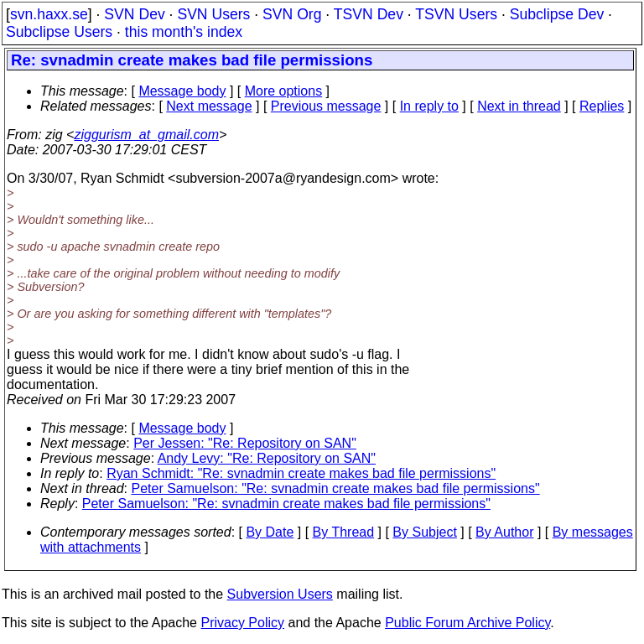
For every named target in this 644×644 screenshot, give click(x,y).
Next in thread (519, 106)
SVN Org (292, 14)
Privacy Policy (242, 623)
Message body (182, 91)
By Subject (424, 532)
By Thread (344, 532)
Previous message (326, 106)
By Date (270, 532)
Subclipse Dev (557, 14)
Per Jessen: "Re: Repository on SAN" (245, 443)
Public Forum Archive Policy (467, 623)
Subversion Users (280, 594)
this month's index (184, 32)
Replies (602, 106)
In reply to (429, 106)
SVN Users (213, 14)
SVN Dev (134, 14)
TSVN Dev (369, 14)
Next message (209, 106)
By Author (504, 532)
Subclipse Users (59, 32)
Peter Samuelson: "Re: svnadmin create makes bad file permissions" (336, 488)
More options (284, 91)
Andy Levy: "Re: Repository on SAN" (267, 458)
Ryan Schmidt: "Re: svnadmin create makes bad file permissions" (301, 473)
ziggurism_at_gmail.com (146, 135)
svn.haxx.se (49, 14)
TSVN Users (456, 14)
